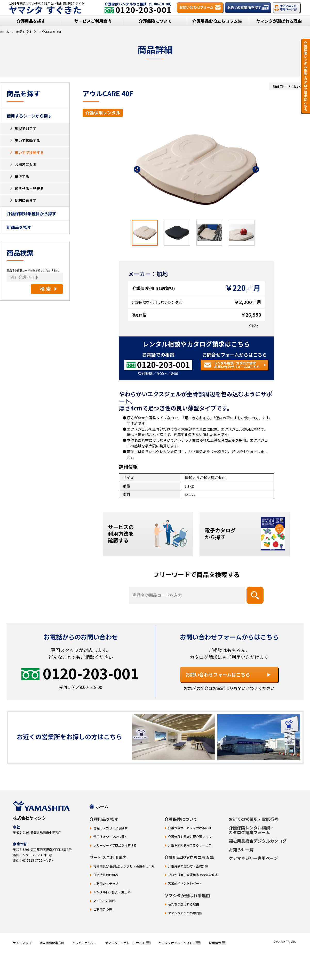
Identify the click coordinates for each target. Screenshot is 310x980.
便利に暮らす (26, 200)
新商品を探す (19, 227)
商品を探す (24, 32)
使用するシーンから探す (29, 116)
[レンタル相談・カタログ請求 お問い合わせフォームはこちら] (235, 365)
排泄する (22, 176)
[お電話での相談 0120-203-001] (158, 365)
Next (256, 170)
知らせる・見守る (29, 188)
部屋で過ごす (26, 128)
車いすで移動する (29, 152)
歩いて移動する (27, 141)
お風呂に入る (26, 164)
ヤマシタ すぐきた (45, 10)
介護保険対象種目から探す (31, 213)
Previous (137, 170)
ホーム (5, 32)
